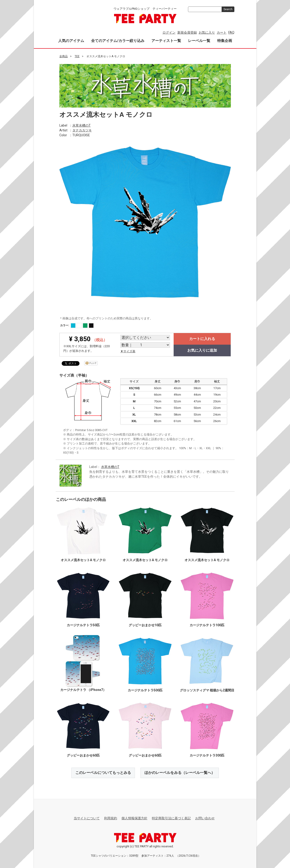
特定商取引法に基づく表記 (171, 818)
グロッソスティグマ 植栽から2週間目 (207, 690)
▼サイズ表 (128, 351)
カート (222, 32)
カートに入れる (202, 339)
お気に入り (207, 32)
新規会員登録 (187, 32)
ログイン (169, 32)
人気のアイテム (71, 41)
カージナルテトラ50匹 (83, 625)
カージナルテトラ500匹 (145, 690)
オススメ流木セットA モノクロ (83, 560)
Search (228, 9)
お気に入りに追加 (202, 350)
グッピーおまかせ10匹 (145, 625)
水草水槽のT (81, 125)
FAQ (231, 32)
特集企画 (225, 41)
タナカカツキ (82, 130)
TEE (77, 56)
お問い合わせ (205, 818)
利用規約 (111, 818)
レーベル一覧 (199, 41)
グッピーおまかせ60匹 (83, 755)
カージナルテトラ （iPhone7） (83, 690)
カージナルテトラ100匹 (207, 625)
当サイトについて (87, 818)
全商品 (64, 56)
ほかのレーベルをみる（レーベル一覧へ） (180, 773)
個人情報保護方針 (134, 818)
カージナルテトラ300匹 (207, 755)
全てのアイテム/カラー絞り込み (118, 41)
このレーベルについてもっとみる (103, 773)
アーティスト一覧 (166, 41)
